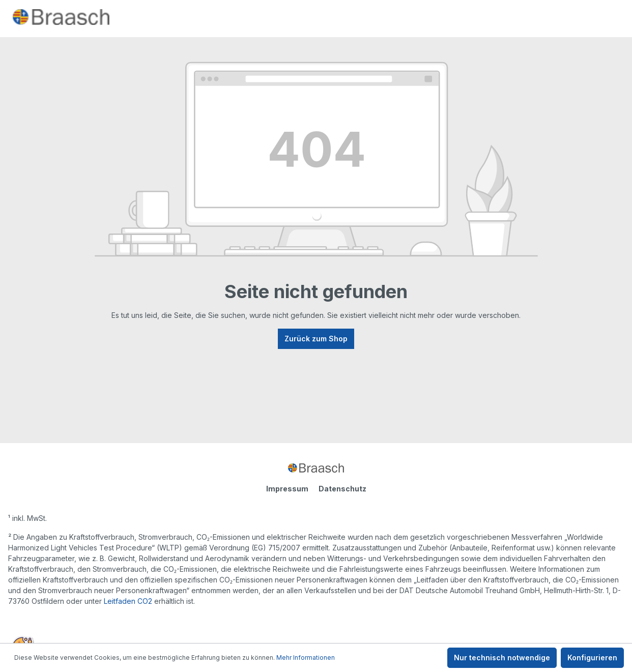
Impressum (287, 489)
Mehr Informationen (306, 658)
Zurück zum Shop (316, 339)
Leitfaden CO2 (128, 601)
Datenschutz (342, 489)
